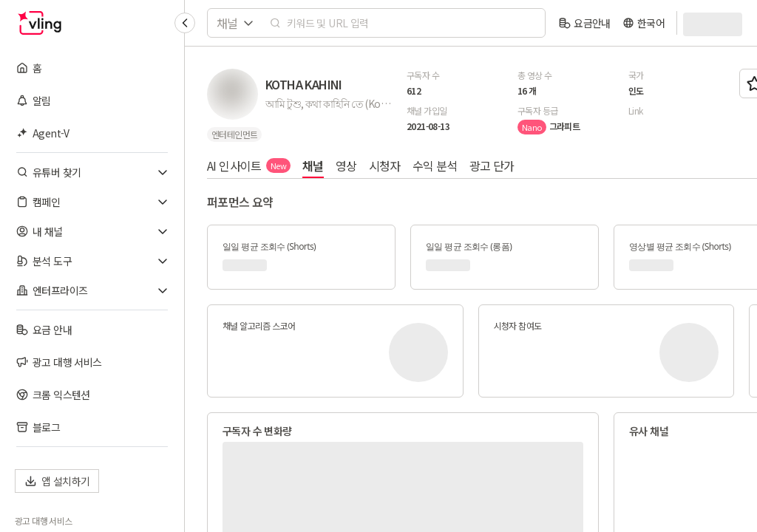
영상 (346, 166)
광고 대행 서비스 (44, 521)
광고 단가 (492, 166)
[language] (644, 23)
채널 (313, 166)
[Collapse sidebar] (185, 23)
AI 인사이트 (249, 166)
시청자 (385, 166)
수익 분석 (435, 166)
